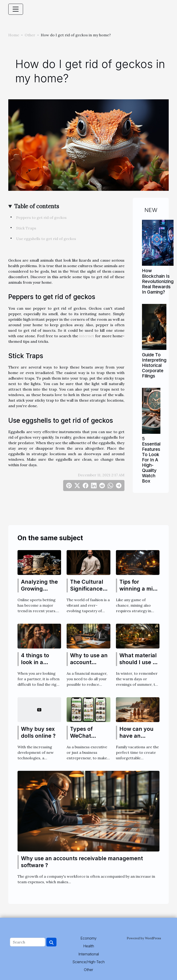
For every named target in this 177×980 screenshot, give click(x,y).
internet (87, 336)
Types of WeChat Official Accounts (83, 739)
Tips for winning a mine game (139, 589)
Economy (88, 938)
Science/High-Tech (88, 962)
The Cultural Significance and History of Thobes (89, 592)
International (89, 954)
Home (14, 35)
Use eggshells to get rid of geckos (46, 239)
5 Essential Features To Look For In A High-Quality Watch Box (151, 460)
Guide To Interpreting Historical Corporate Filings (154, 365)
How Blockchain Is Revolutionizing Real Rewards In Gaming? (158, 281)
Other (30, 35)
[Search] (28, 942)
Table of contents (37, 206)
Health (89, 946)
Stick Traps (26, 228)
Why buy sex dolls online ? (38, 732)
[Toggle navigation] (16, 9)
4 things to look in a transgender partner (37, 666)
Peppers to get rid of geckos (41, 217)
